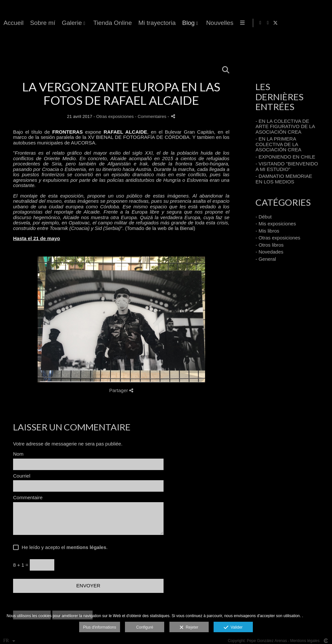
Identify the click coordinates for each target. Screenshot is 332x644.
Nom (18, 454)
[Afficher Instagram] (314, 23)
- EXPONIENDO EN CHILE (285, 157)
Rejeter (189, 628)
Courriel (22, 476)
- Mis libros (267, 231)
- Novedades (269, 252)
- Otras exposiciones (278, 238)
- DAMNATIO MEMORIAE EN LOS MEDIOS (284, 179)
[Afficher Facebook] (307, 23)
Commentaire (28, 498)
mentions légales (86, 547)
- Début (263, 217)
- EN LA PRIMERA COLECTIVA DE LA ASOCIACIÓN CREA (278, 144)
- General (266, 259)
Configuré (145, 627)
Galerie (218, 23)
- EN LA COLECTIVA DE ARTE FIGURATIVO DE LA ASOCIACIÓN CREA (285, 126)
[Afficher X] (322, 23)
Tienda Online (259, 23)
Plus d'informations (100, 627)
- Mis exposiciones (276, 224)
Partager (121, 390)
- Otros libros (270, 245)
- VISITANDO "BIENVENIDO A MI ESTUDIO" (287, 166)
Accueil (160, 23)
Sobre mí (189, 23)
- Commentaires (151, 116)
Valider (233, 628)
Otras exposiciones (115, 116)
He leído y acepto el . (63, 547)
